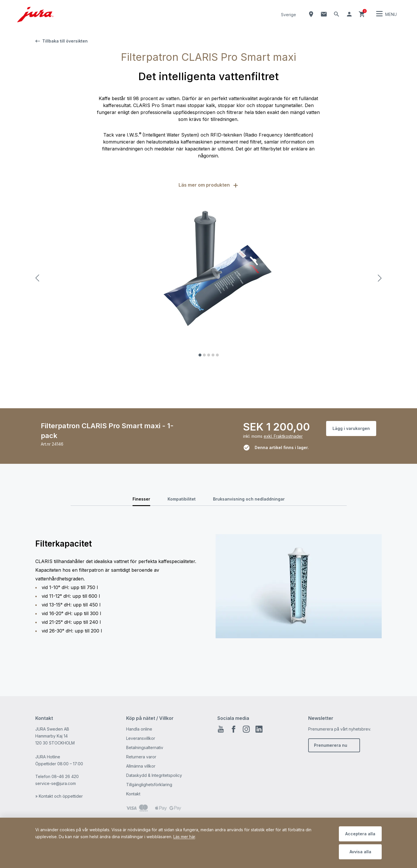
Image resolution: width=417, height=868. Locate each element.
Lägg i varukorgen (351, 428)
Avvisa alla (360, 852)
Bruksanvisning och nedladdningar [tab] (249, 499)
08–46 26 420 (65, 776)
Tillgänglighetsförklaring (149, 785)
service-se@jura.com (56, 783)
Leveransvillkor (141, 738)
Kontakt (133, 794)
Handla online (139, 729)
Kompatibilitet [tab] (182, 499)
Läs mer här (184, 837)
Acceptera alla (360, 834)
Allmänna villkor (141, 766)
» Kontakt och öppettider (59, 796)
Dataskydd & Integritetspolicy (154, 775)
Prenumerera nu (331, 745)
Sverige (289, 15)
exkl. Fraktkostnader (283, 436)
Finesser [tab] (141, 499)
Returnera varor (141, 757)
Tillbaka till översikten (61, 41)
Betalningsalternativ (145, 747)
